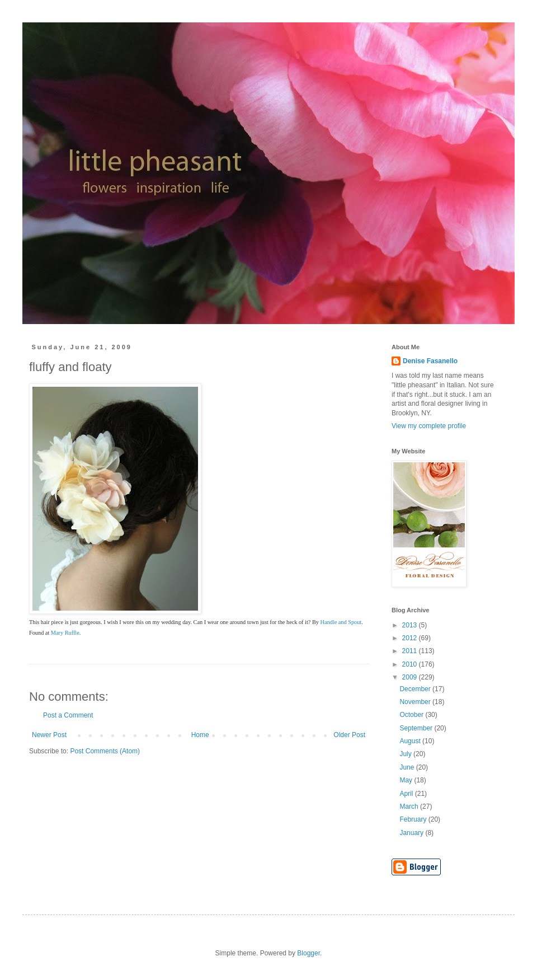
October (412, 715)
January (412, 833)
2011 (411, 651)
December (416, 689)
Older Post (349, 735)
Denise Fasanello (430, 361)
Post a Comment (68, 715)
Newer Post (49, 735)
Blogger (308, 953)
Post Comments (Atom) (105, 751)
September (417, 728)
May (407, 780)
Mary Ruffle (65, 633)
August (411, 741)
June (408, 767)
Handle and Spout (341, 622)
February (414, 819)
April (407, 794)
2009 (411, 677)
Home (200, 735)
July (406, 754)
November (416, 702)
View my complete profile (429, 426)
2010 (411, 664)
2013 (411, 625)
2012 (411, 638)
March (410, 806)
